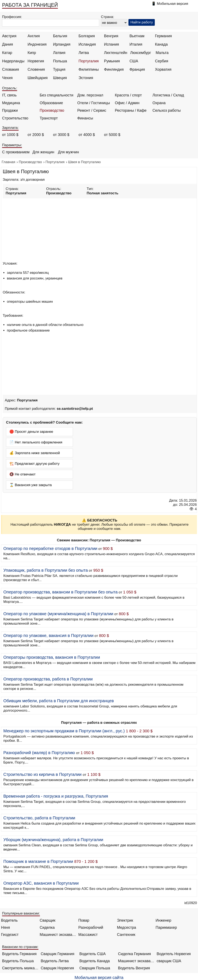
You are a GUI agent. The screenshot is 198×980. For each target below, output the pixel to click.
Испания (111, 44)
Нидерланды (13, 61)
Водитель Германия (19, 954)
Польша (60, 61)
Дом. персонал (90, 95)
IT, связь (9, 95)
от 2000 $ (36, 135)
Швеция (60, 78)
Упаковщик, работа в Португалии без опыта (46, 570)
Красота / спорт (128, 95)
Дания (8, 44)
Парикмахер (166, 927)
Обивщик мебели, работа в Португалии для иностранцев (59, 701)
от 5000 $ (112, 135)
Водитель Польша (18, 961)
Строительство (15, 118)
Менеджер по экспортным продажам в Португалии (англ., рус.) (64, 731)
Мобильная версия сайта (99, 977)
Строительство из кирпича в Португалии (43, 774)
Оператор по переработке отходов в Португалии (50, 548)
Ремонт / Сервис (92, 110)
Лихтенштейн (116, 53)
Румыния (112, 61)
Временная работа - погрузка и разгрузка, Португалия (56, 796)
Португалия (89, 61)
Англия (34, 36)
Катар (7, 53)
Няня (5, 927)
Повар (84, 920)
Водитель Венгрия (134, 968)
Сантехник (126, 935)
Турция (59, 69)
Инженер (163, 920)
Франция (137, 69)
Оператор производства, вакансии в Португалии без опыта (60, 592)
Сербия (162, 61)
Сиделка (47, 927)
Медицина (11, 103)
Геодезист (10, 935)
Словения (36, 69)
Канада (161, 44)
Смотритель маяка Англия (20, 968)
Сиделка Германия (134, 954)
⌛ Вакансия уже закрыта (31, 485)
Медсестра (127, 927)
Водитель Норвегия (174, 954)
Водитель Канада (95, 961)
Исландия (87, 44)
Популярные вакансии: (21, 913)
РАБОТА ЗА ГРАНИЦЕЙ (30, 5)
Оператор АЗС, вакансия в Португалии (41, 883)
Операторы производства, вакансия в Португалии (52, 657)
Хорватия (163, 69)
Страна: (107, 17)
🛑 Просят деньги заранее (31, 432)
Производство (52, 110)
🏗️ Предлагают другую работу (34, 464)
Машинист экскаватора (58, 935)
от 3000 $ (61, 135)
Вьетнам (137, 36)
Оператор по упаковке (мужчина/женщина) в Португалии (58, 614)
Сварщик (48, 920)
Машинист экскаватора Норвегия (136, 961)
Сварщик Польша (95, 968)
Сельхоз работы (167, 110)
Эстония (86, 78)
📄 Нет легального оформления (36, 442)
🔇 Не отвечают (22, 474)
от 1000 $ (10, 135)
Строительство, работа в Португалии (39, 818)
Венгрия (111, 36)
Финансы (85, 118)
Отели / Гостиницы (94, 103)
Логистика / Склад (168, 95)
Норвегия (36, 61)
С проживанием (16, 152)
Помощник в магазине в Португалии (38, 861)
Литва (84, 53)
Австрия (9, 36)
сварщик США (169, 961)
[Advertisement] (100, 229)
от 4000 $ (87, 135)
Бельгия (60, 36)
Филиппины (89, 69)
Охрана (159, 103)
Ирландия (62, 44)
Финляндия (114, 69)
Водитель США (93, 954)
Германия (163, 36)
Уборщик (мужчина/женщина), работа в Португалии (53, 840)
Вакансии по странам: (20, 947)
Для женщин (43, 152)
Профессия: (12, 17)
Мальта (162, 53)
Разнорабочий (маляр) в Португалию (39, 753)
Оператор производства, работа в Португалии (48, 679)
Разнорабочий (91, 927)
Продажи (10, 110)
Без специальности (56, 95)
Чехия (7, 78)
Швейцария (38, 78)
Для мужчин (68, 152)
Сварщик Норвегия (57, 968)
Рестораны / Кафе (131, 110)
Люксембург (141, 53)
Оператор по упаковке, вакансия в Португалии (48, 635)
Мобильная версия (173, 4)
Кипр (32, 53)
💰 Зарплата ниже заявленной (35, 453)
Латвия (59, 53)
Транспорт (49, 118)
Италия (136, 44)
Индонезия (37, 44)
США (134, 61)
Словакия (11, 69)
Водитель (9, 920)
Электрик (125, 920)
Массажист (88, 935)
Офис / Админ (127, 103)
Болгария (87, 36)
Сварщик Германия (58, 954)
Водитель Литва (55, 961)
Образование (51, 103)
